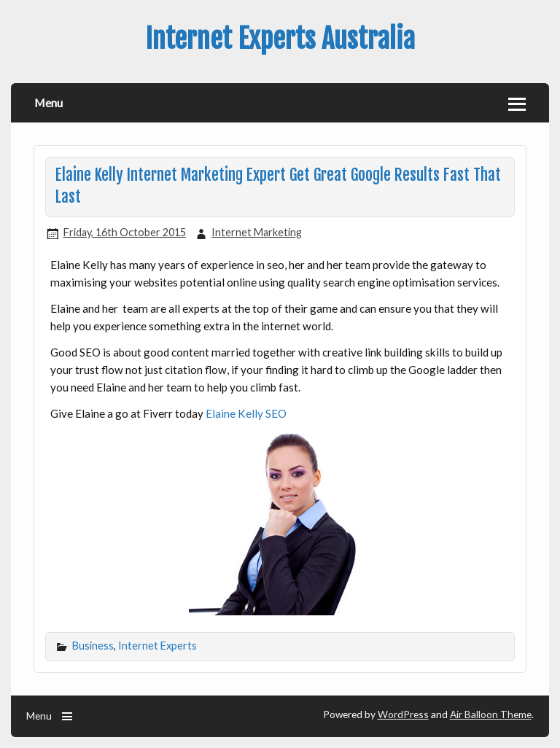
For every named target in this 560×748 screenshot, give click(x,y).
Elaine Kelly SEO (246, 413)
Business (93, 646)
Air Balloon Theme (491, 714)
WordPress (403, 714)
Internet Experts (157, 646)
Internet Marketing (257, 232)
